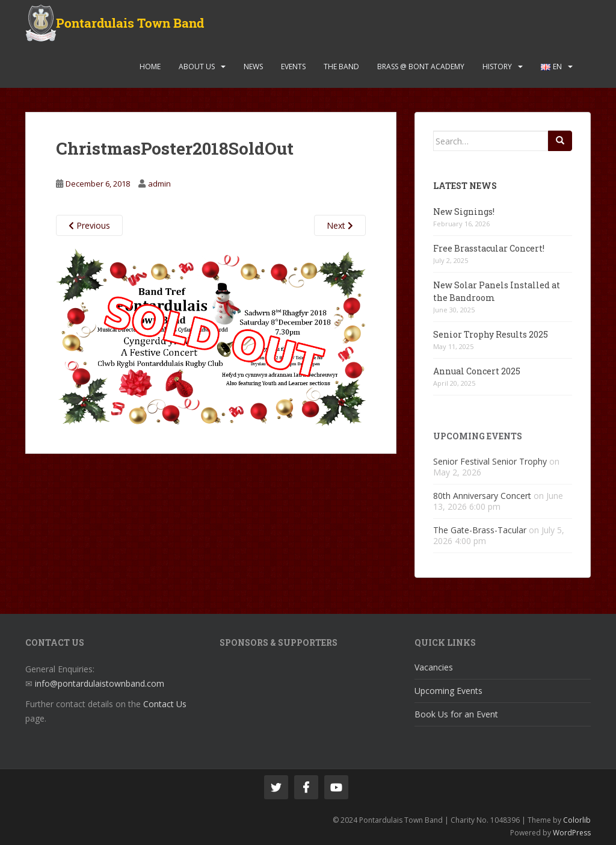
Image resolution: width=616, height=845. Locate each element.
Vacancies (434, 667)
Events (293, 67)
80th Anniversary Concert (482, 496)
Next (340, 225)
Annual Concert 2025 (477, 371)
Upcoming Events (448, 691)
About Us (197, 67)
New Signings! (464, 212)
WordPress (572, 833)
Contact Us (165, 704)
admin (159, 184)
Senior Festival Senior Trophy (490, 461)
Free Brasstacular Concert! (489, 248)
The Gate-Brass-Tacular (480, 530)
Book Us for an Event (456, 714)
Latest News (465, 186)
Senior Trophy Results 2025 (491, 334)
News (253, 67)
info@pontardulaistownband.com (100, 683)
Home (150, 67)
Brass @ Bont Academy (421, 67)
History (497, 67)
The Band (341, 67)
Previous (89, 225)
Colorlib (577, 820)
